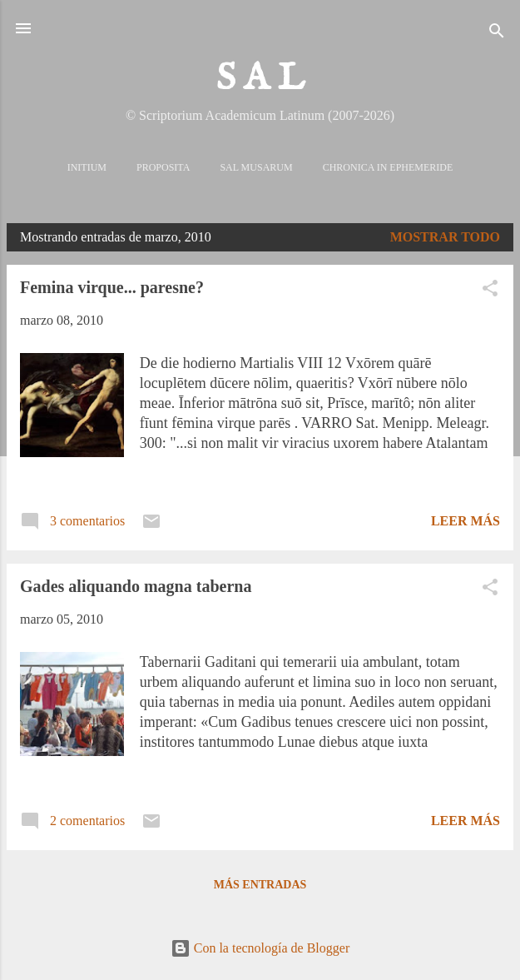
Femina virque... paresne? (112, 287)
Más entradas (260, 885)
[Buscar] (497, 34)
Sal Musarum (256, 167)
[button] (490, 291)
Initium (87, 167)
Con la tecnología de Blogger (260, 948)
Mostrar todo (445, 237)
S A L (260, 79)
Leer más (466, 521)
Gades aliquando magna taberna (136, 586)
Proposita (163, 167)
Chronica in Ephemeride (388, 167)
